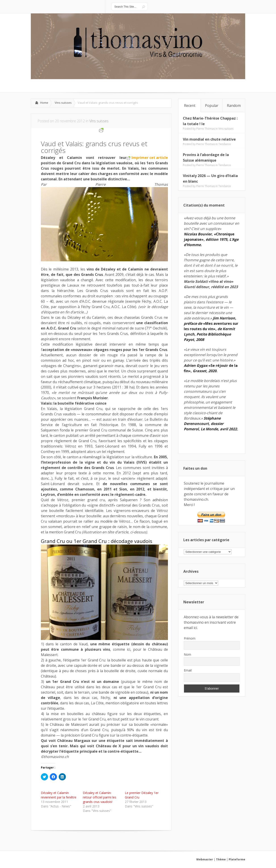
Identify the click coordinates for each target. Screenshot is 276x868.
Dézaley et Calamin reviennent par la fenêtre (59, 795)
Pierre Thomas (206, 129)
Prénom (190, 638)
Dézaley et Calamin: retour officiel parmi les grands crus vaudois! (100, 797)
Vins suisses (63, 103)
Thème (221, 859)
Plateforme (237, 859)
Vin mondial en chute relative (209, 139)
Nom (187, 654)
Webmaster (205, 859)
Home (44, 103)
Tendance (225, 144)
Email (188, 670)
